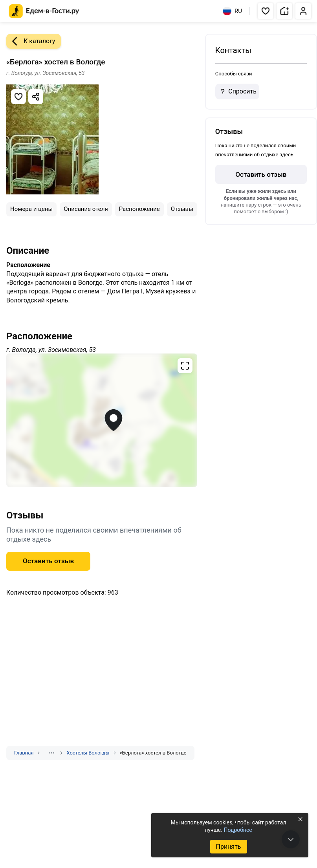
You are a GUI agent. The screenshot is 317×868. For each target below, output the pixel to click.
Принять (228, 847)
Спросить (237, 92)
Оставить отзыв (48, 561)
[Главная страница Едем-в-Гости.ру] (44, 11)
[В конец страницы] (291, 839)
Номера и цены (31, 209)
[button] (266, 11)
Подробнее (238, 830)
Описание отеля (86, 209)
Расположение (139, 209)
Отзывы (182, 209)
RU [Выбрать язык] (232, 11)
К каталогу (31, 41)
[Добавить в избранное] (18, 97)
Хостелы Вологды (88, 753)
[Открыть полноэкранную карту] (102, 420)
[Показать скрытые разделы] (51, 753)
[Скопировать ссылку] (36, 97)
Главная (24, 753)
